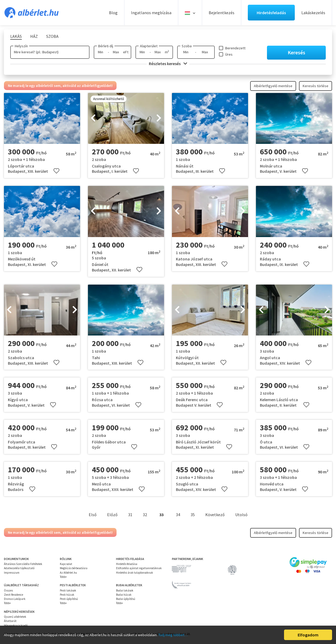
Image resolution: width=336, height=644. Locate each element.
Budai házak (124, 595)
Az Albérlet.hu (68, 573)
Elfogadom (308, 635)
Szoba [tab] (52, 36)
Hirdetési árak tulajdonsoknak (135, 573)
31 (130, 515)
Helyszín (21, 46)
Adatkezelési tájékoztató (19, 568)
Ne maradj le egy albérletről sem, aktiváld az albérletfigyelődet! (60, 86)
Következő (215, 515)
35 (193, 515)
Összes (8, 590)
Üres (229, 54)
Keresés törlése (316, 86)
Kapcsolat (66, 564)
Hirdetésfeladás (271, 13)
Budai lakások (125, 590)
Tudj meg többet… (173, 635)
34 (178, 515)
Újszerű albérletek (15, 617)
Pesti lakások (68, 590)
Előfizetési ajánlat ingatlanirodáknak (139, 568)
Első (93, 515)
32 (145, 515)
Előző (112, 515)
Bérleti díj (106, 46)
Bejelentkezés (222, 13)
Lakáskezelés (313, 13)
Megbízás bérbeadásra (74, 568)
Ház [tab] (34, 36)
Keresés (296, 52)
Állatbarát (10, 621)
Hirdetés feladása (127, 564)
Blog (113, 13)
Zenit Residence (14, 595)
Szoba (187, 46)
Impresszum (12, 573)
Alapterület (149, 46)
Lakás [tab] (16, 36)
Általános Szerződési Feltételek (23, 564)
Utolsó (241, 515)
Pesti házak (67, 595)
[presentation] (93, 118)
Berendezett (235, 48)
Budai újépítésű (126, 599)
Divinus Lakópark (15, 599)
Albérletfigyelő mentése (273, 86)
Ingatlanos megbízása (151, 13)
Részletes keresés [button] (168, 64)
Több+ (63, 577)
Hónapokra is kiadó (16, 625)
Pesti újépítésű (69, 599)
